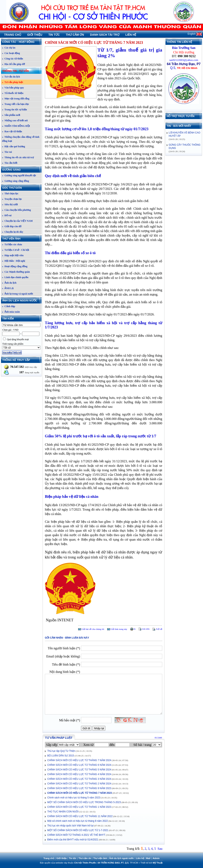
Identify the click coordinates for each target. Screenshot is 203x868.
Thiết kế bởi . (152, 863)
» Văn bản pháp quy (13, 88)
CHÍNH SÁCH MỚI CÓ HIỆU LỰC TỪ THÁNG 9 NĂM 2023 (79, 788)
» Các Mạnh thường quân (16, 272)
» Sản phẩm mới (11, 115)
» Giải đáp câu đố (12, 226)
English (195, 34)
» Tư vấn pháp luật (13, 82)
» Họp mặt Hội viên (13, 255)
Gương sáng (22, 170)
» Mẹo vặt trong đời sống (16, 99)
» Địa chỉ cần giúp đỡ (13, 64)
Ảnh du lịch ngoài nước (22, 301)
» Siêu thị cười (10, 204)
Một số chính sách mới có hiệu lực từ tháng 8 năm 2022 (78, 821)
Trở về (157, 629)
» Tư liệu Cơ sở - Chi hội (16, 250)
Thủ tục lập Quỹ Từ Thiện (61, 751)
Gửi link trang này (117, 629)
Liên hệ (131, 35)
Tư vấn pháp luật (59, 738)
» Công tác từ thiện (12, 59)
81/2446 (158, 738)
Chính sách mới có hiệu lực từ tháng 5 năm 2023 (74, 798)
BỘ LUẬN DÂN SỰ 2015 (61, 756)
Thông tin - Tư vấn (22, 71)
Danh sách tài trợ (105, 35)
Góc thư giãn (22, 188)
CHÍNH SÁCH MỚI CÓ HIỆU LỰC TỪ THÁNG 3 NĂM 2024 (79, 779)
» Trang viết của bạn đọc (16, 104)
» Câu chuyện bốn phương (16, 210)
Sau (160, 849)
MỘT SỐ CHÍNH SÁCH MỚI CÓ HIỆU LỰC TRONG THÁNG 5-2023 (84, 802)
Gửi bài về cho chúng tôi (91, 629)
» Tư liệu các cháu (12, 244)
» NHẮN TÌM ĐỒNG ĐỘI (16, 126)
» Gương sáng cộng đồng (16, 181)
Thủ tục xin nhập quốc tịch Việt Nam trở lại (70, 826)
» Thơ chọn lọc (10, 194)
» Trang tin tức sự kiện (15, 110)
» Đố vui (7, 215)
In (133, 629)
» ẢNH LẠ (8, 288)
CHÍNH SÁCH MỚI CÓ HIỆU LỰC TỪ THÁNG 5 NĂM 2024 (79, 770)
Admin (156, 858)
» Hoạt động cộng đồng (15, 266)
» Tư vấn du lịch (11, 77)
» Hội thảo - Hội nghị (13, 261)
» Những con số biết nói (15, 120)
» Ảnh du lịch (9, 283)
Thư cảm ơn (75, 35)
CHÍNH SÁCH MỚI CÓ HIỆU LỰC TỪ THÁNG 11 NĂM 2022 (80, 816)
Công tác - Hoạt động (22, 42)
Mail (148, 858)
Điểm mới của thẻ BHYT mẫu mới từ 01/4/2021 (73, 840)
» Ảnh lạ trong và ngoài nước (18, 294)
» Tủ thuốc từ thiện (13, 93)
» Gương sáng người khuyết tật (19, 175)
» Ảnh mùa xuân (11, 312)
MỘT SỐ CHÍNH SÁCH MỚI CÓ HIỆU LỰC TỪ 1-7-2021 (78, 830)
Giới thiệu (35, 35)
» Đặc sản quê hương (13, 146)
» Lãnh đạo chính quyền (15, 277)
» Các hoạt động (11, 53)
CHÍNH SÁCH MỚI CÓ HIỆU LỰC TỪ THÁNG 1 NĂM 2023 (79, 807)
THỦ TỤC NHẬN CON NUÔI (63, 812)
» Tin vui (7, 152)
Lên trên (144, 629)
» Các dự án (9, 48)
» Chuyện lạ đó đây (13, 232)
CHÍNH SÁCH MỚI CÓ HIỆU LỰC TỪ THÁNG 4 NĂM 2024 (79, 774)
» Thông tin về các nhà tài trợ (18, 157)
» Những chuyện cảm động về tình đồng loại (21, 139)
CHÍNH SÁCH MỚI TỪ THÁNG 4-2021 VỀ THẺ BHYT (76, 835)
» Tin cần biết (10, 163)
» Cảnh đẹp (9, 306)
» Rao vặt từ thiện (12, 131)
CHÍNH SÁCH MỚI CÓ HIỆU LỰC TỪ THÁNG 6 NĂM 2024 (79, 765)
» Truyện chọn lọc (12, 199)
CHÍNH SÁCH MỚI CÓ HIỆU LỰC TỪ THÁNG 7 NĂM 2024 (79, 760)
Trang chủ (13, 35)
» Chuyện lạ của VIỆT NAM (17, 221)
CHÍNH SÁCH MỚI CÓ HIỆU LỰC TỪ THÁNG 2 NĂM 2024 (79, 784)
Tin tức (54, 35)
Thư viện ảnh (22, 239)
